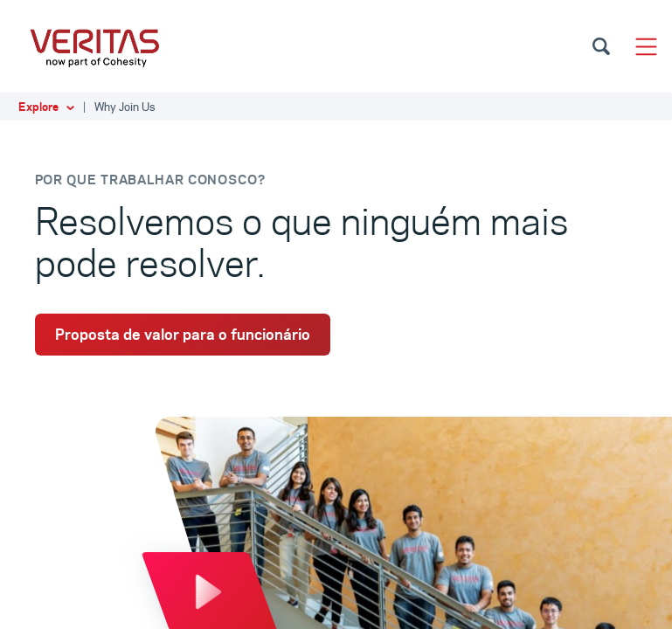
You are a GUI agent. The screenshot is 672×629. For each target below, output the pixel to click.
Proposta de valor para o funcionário (183, 335)
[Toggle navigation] (646, 47)
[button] (336, 107)
